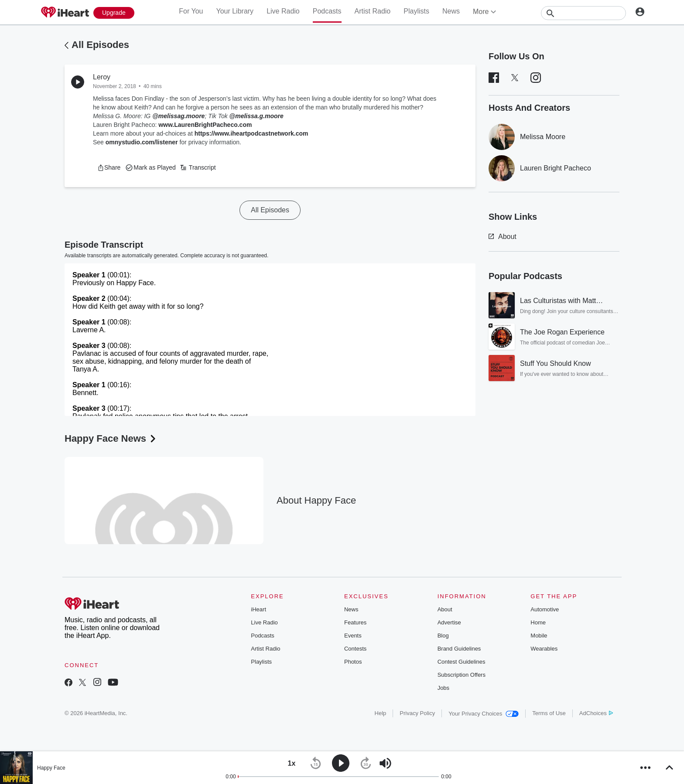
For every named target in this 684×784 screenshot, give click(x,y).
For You (191, 11)
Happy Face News (111, 438)
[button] (109, 167)
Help (381, 713)
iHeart (258, 609)
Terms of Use (549, 713)
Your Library (235, 11)
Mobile (539, 636)
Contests (355, 649)
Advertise (449, 622)
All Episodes (100, 45)
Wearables (544, 649)
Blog (443, 636)
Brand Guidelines (459, 649)
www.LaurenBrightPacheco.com (205, 125)
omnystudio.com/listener (142, 142)
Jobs (443, 688)
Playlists (416, 11)
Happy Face (51, 768)
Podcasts (327, 11)
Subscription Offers (462, 675)
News (451, 11)
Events (353, 636)
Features (355, 622)
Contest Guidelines (462, 662)
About (503, 237)
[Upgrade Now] (114, 13)
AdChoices (596, 713)
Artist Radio (373, 11)
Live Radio (283, 11)
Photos (353, 662)
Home (538, 622)
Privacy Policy (417, 713)
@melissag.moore (178, 116)
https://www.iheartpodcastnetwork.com (251, 133)
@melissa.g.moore (256, 116)
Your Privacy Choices (484, 714)
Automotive (545, 609)
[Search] (583, 13)
